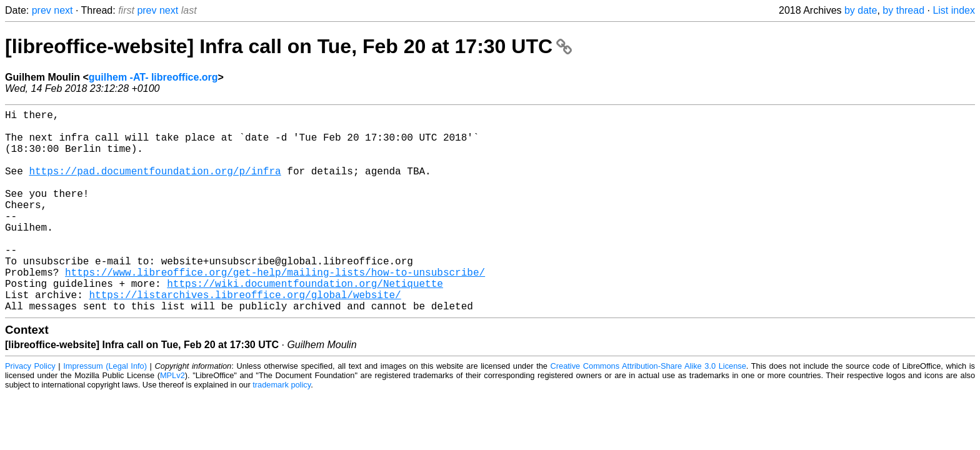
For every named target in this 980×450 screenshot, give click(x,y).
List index (954, 10)
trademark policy (282, 430)
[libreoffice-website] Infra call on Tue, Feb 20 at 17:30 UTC (288, 46)
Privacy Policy (30, 411)
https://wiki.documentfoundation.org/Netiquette (305, 323)
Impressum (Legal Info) (105, 411)
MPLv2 (172, 420)
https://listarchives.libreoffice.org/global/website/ (245, 337)
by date (861, 10)
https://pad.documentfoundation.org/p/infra (155, 186)
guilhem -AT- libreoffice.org (153, 77)
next (63, 10)
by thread (903, 10)
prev (42, 10)
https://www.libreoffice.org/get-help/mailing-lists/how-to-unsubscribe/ (275, 309)
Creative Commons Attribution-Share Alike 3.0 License (648, 411)
